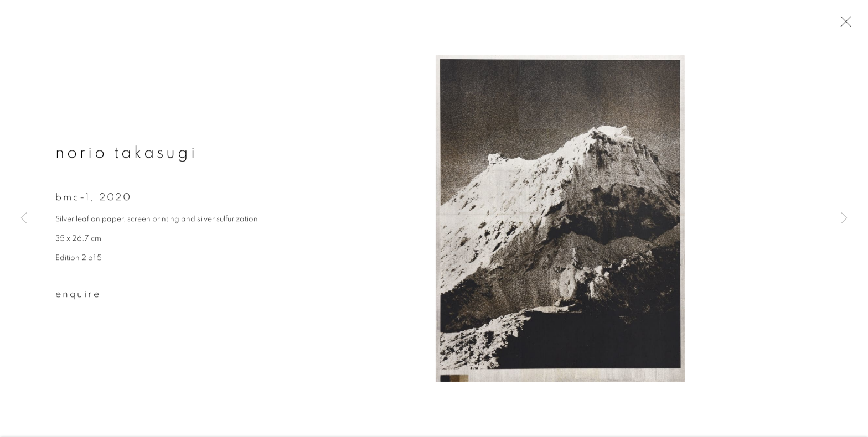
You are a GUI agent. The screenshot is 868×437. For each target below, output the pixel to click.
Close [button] (843, 25)
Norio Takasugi (126, 154)
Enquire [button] (78, 295)
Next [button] (844, 219)
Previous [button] (24, 219)
